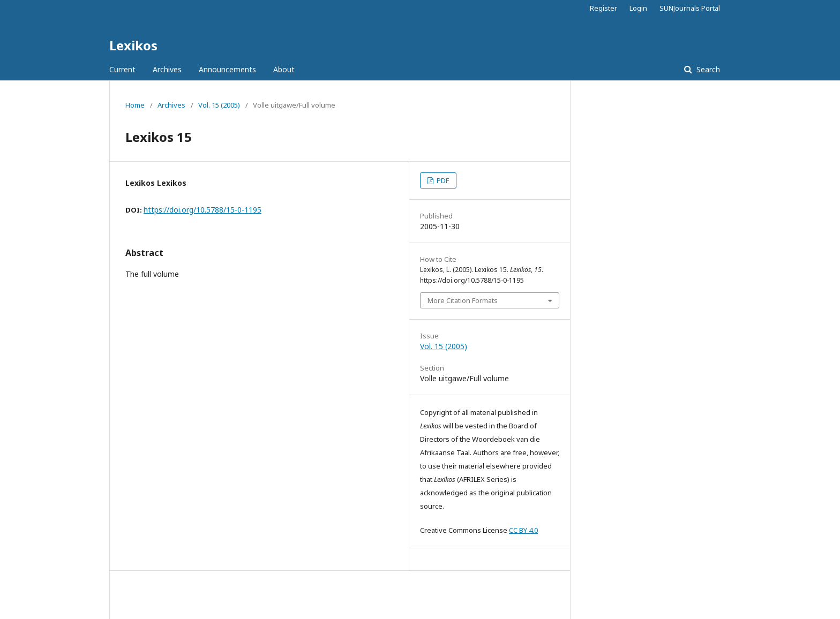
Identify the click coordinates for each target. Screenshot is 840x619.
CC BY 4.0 (523, 530)
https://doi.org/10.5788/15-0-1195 (202, 210)
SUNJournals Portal (690, 8)
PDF (442, 180)
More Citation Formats (463, 300)
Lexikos (133, 45)
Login (638, 8)
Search (707, 69)
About (284, 69)
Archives (167, 69)
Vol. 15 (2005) (219, 105)
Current (122, 69)
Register (603, 8)
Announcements (227, 69)
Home (135, 105)
